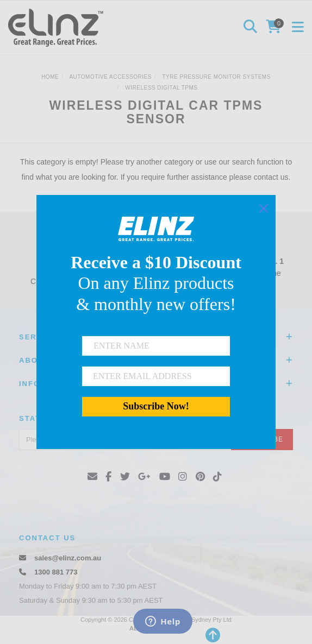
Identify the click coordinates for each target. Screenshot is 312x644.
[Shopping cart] (275, 28)
